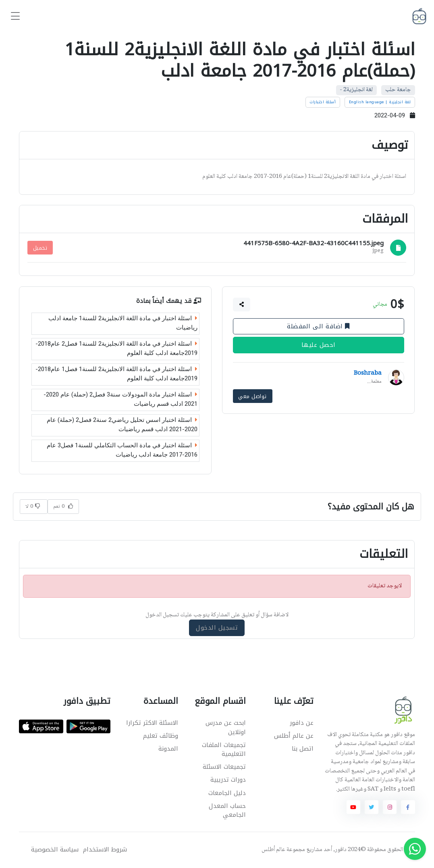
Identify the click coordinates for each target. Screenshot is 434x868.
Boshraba (368, 373)
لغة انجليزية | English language (380, 102)
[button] (242, 305)
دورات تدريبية (228, 780)
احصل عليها (319, 345)
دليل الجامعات (227, 793)
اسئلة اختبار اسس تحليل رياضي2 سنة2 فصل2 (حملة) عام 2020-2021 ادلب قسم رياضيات (122, 425)
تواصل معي (253, 396)
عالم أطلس (273, 850)
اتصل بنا (303, 749)
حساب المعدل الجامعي (227, 811)
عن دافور (302, 723)
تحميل (40, 248)
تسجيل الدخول (217, 628)
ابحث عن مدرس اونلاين (226, 727)
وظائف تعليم (161, 736)
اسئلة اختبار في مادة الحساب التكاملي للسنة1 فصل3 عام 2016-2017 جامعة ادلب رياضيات (122, 450)
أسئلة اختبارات (323, 102)
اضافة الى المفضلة (319, 326)
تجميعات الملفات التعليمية (224, 750)
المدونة (168, 749)
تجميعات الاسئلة (224, 767)
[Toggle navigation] (15, 16)
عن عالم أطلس (294, 736)
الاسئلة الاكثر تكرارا (152, 723)
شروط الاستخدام (105, 850)
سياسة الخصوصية (55, 850)
